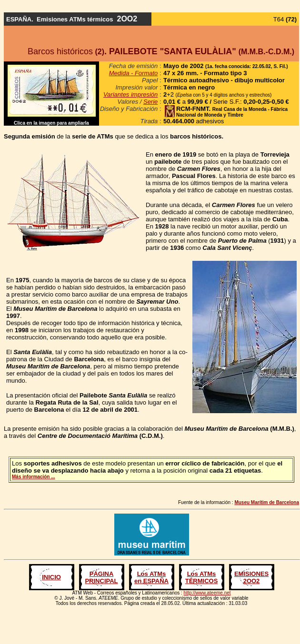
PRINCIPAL (101, 581)
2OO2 (252, 581)
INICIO (51, 577)
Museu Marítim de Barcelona (267, 502)
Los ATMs (152, 574)
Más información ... (34, 477)
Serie (150, 102)
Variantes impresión (130, 94)
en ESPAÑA (151, 581)
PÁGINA (102, 574)
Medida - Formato (134, 73)
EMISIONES (251, 574)
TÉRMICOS (202, 581)
